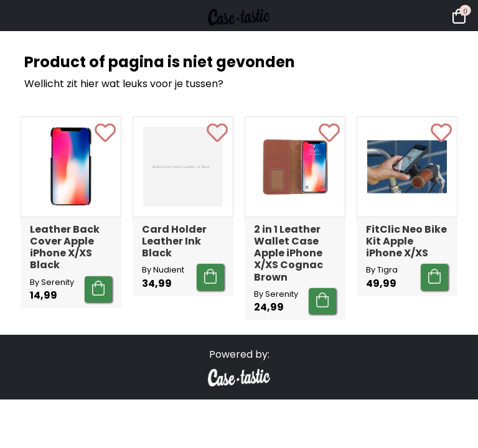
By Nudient (163, 270)
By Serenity (52, 282)
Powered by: (239, 354)
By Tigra (382, 270)
